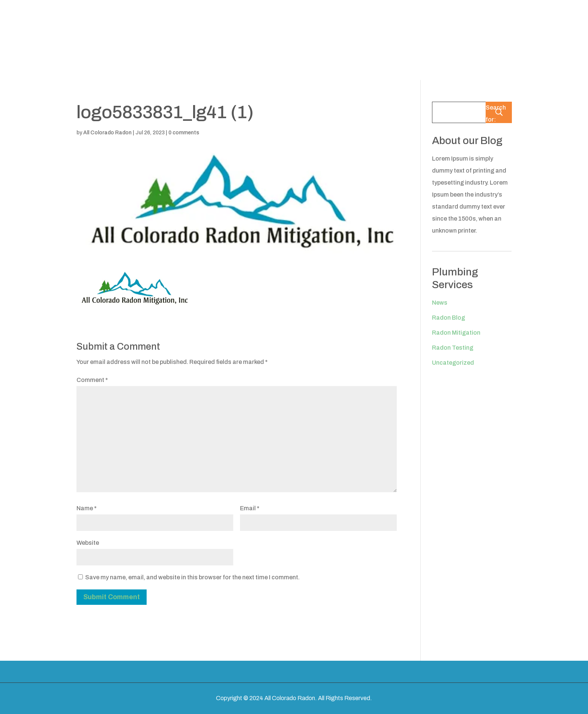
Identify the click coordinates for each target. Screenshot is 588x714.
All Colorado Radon (107, 133)
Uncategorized (453, 363)
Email (250, 508)
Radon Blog (448, 318)
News (440, 303)
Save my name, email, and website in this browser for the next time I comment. (192, 577)
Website (88, 543)
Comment (92, 380)
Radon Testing (453, 348)
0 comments (184, 133)
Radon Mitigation (456, 333)
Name (87, 508)
